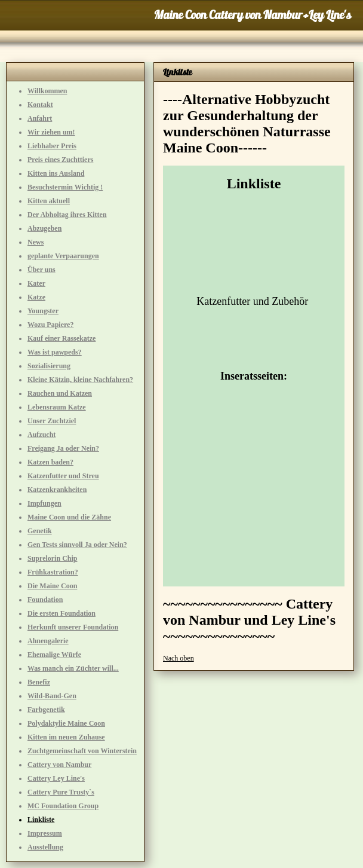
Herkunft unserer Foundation (73, 627)
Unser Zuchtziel (52, 421)
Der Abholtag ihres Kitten (67, 215)
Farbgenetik (46, 710)
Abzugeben (44, 228)
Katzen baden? (50, 462)
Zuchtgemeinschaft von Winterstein (82, 751)
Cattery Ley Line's (56, 778)
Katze (36, 297)
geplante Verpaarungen (63, 256)
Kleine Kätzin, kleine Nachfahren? (80, 380)
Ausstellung (45, 847)
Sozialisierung (49, 366)
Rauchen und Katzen (60, 393)
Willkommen (47, 91)
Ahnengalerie (48, 641)
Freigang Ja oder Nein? (63, 448)
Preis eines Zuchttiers (60, 160)
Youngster (43, 311)
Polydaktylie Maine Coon (66, 723)
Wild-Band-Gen (52, 696)
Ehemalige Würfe (54, 655)
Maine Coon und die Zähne (69, 517)
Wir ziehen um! (51, 132)
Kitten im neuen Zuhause (66, 737)
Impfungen (44, 503)
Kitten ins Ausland (56, 173)
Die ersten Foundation (61, 613)
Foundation (45, 600)
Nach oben (179, 658)
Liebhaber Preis (52, 146)
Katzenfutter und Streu (63, 476)
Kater (36, 283)
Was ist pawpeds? (55, 352)
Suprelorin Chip (52, 558)
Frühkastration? (53, 572)
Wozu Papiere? (50, 325)
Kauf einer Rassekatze (61, 338)
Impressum (45, 833)
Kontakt (40, 105)
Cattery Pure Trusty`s (61, 792)
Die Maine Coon (52, 586)
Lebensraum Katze (57, 407)
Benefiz (39, 682)
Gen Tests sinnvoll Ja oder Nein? (77, 545)
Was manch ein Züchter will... (73, 668)
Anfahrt (40, 118)
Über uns (41, 270)
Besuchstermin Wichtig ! (65, 187)
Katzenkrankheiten (57, 490)
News (36, 242)
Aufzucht (41, 435)
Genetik (40, 531)
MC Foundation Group (63, 806)
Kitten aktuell (49, 201)
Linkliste (41, 820)
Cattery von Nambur (59, 765)
